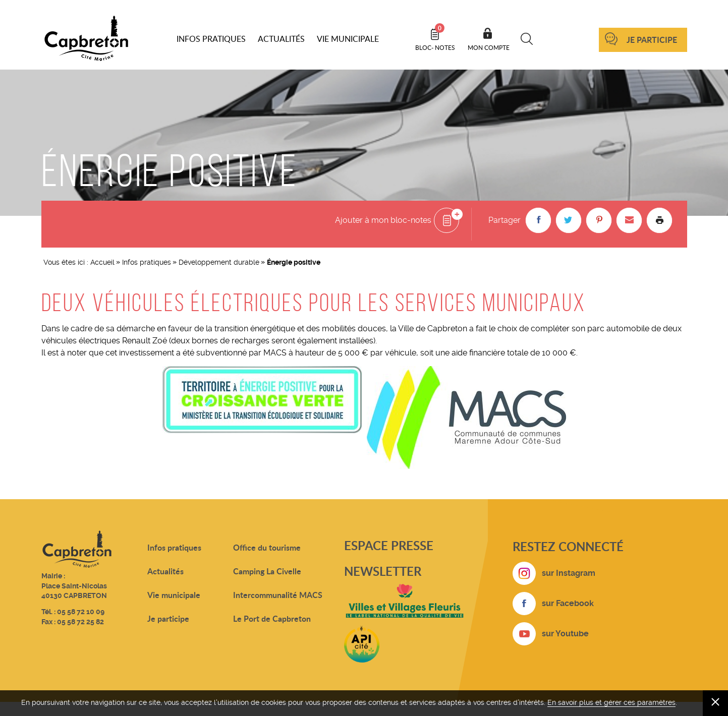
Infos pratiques (147, 262)
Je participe (652, 40)
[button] (538, 220)
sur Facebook (568, 603)
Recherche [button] (527, 39)
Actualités (165, 571)
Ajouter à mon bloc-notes (383, 220)
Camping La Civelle (267, 571)
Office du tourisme (267, 547)
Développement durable (219, 262)
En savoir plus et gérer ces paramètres (611, 702)
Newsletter (383, 571)
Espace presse (389, 545)
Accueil (102, 262)
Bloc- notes (435, 37)
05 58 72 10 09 (81, 612)
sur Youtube (565, 634)
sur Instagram (569, 573)
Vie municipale (174, 595)
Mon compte (489, 47)
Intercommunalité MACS (278, 595)
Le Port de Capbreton (272, 618)
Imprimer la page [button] (659, 220)
